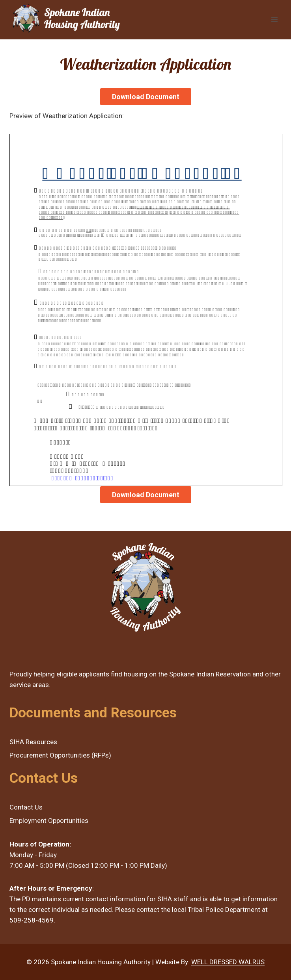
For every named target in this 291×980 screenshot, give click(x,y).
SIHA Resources (33, 742)
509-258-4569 (32, 920)
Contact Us (26, 807)
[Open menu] (274, 19)
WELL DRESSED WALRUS (228, 962)
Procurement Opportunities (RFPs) (60, 755)
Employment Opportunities (49, 821)
